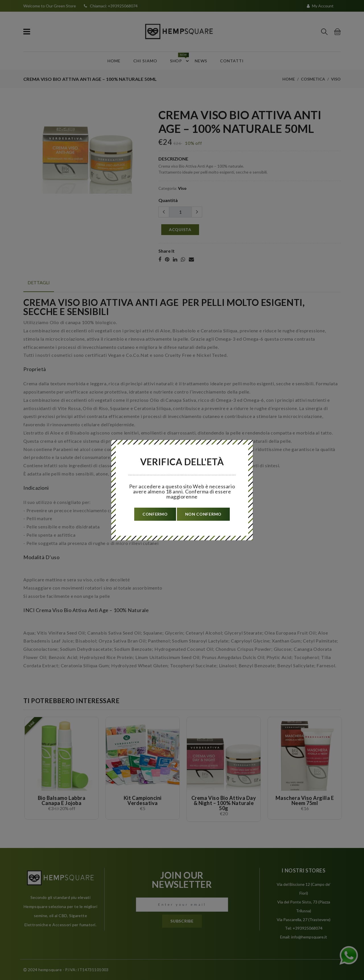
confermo (155, 514)
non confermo (203, 514)
